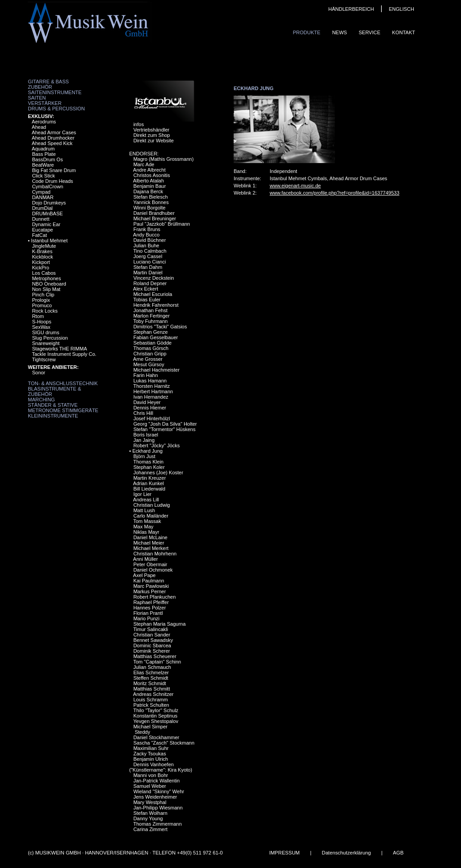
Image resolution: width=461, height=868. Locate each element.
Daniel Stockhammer (156, 737)
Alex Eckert (146, 289)
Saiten (37, 98)
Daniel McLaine (150, 537)
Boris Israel (146, 435)
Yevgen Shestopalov (156, 721)
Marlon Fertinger (151, 316)
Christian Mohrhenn (155, 554)
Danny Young (148, 818)
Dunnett (41, 219)
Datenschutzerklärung (346, 853)
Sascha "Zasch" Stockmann (164, 743)
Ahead (39, 127)
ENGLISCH (402, 9)
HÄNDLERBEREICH (351, 9)
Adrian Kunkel (149, 483)
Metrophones (46, 278)
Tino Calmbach (150, 251)
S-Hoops (42, 322)
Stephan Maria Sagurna (159, 624)
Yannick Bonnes (151, 202)
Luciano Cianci (149, 262)
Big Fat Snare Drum (54, 170)
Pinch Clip (43, 295)
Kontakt (404, 32)
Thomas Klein (148, 462)
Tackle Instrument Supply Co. (64, 354)
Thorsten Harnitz (151, 386)
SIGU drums (46, 332)
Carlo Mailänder (151, 516)
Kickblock (42, 257)
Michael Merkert (151, 548)
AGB (398, 853)
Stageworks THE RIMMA (59, 349)
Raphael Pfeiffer (151, 602)
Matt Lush (144, 510)
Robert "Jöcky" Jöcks (156, 445)
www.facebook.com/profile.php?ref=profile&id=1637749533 (334, 193)
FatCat (39, 235)
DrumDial (42, 208)
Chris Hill (143, 413)
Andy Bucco (147, 235)
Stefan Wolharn (150, 813)
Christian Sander (152, 635)
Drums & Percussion (56, 109)
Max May (143, 527)
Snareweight (46, 343)
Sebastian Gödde (152, 343)
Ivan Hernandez (151, 397)
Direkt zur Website (154, 141)
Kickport (41, 262)
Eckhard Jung (147, 451)
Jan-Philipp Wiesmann (158, 808)
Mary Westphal (150, 802)
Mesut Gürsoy (149, 364)
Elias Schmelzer (151, 673)
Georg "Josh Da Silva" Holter (165, 424)
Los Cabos (44, 273)
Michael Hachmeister (156, 370)
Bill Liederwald (149, 489)
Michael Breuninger (155, 218)
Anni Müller (146, 559)
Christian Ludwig (151, 505)
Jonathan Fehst (150, 310)
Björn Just (144, 456)
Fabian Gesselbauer (156, 337)
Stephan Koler (149, 467)
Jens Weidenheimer (155, 797)
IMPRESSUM (285, 853)
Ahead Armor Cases (54, 132)
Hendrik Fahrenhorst (156, 305)
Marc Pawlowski (151, 586)
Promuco (42, 305)
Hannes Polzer (149, 608)
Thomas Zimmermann (158, 824)
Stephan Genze (150, 332)
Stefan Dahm (148, 267)
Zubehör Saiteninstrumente (55, 90)
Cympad (41, 192)
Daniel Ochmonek (153, 570)
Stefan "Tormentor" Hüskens (164, 429)
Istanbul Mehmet (49, 241)
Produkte (306, 32)
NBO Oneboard (49, 284)
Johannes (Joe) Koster (158, 473)
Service (370, 32)
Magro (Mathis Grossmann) (163, 159)
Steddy (142, 732)
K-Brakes (42, 251)
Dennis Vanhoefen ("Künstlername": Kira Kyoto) (161, 767)
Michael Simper (150, 727)
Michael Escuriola (153, 294)
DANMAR (43, 197)
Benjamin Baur (149, 186)
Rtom (38, 316)
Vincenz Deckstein (154, 278)
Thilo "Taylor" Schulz (156, 710)
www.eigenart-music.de (295, 186)
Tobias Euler (147, 300)
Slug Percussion (50, 338)
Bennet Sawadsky (153, 640)
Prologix (41, 300)
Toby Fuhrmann (150, 321)
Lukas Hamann (150, 381)
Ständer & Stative (53, 405)
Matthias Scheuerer (155, 656)
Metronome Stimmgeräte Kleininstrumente (63, 413)
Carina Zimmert (150, 829)
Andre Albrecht (149, 170)
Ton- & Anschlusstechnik (63, 383)
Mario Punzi (146, 618)
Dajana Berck (148, 191)
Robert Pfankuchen (154, 597)
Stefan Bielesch (150, 197)
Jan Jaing (144, 440)
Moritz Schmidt (150, 683)
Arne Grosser (148, 359)
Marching (41, 400)
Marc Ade (144, 164)
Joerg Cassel (148, 256)
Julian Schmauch (152, 667)
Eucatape (42, 230)
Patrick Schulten (151, 705)
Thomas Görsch (151, 348)
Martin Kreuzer (149, 478)
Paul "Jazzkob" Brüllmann (162, 224)
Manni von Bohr (151, 775)
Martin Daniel (148, 273)
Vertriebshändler (151, 130)
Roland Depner (150, 283)
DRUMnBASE (47, 214)
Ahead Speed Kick (52, 143)
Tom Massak (147, 521)
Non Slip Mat (46, 289)
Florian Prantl (148, 613)
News (340, 32)
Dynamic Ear (46, 224)
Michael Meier (149, 543)
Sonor (38, 373)
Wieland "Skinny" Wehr (159, 791)
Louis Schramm (150, 700)
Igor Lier (142, 494)
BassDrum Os (47, 159)
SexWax (41, 327)
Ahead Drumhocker (53, 138)
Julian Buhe (146, 245)
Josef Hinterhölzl (151, 418)
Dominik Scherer (151, 651)
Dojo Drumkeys (49, 203)
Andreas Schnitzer (154, 694)
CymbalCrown (47, 186)
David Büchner (149, 240)
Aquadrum (43, 149)
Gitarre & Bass (48, 82)
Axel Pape (145, 575)
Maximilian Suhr (151, 748)
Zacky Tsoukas (150, 754)
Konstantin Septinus (155, 716)
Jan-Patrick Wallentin (156, 781)
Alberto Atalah (149, 181)
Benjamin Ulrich (151, 759)
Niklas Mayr (146, 532)
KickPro (41, 268)
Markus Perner (149, 591)
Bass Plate (44, 154)
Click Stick (43, 176)
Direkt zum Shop (151, 135)
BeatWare (43, 165)
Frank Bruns (147, 229)
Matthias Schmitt (151, 689)
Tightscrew (44, 359)
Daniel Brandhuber (154, 213)
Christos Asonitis (151, 175)
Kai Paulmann (149, 581)
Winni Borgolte (149, 208)
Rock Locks (45, 311)
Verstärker (45, 103)
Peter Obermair (150, 564)
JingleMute (44, 246)
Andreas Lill (146, 500)
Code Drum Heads (52, 181)
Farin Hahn (145, 375)
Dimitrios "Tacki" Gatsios (160, 327)
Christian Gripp (150, 354)
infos (138, 124)
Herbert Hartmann (153, 391)
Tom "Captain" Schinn (157, 662)
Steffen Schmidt (151, 678)
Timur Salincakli (151, 629)
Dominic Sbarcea (152, 645)
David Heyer (147, 402)
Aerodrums (44, 122)
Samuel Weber (150, 786)
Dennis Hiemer (150, 408)
